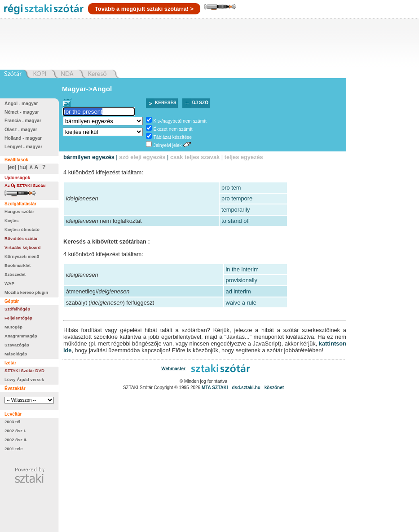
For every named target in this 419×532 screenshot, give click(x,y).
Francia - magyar (23, 121)
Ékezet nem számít (173, 129)
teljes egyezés (244, 157)
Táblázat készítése (173, 137)
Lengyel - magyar (23, 147)
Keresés (166, 103)
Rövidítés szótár (21, 238)
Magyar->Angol (87, 89)
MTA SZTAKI (215, 388)
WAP (9, 283)
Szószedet (15, 274)
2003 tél (12, 422)
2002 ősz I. (15, 431)
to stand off (236, 221)
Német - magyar (22, 112)
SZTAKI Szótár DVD (24, 370)
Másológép (16, 354)
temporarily (236, 210)
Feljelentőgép (18, 318)
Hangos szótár (19, 211)
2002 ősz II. (16, 440)
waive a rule (241, 303)
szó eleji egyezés (142, 157)
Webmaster (173, 369)
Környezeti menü (22, 256)
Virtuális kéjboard (22, 247)
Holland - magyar (23, 138)
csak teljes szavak (195, 157)
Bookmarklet (18, 265)
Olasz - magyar (21, 130)
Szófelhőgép (17, 309)
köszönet (274, 388)
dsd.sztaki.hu (246, 388)
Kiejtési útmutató (22, 229)
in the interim (242, 269)
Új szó (200, 103)
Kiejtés (11, 220)
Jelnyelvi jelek (168, 145)
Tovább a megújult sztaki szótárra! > (144, 9)
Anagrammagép (21, 336)
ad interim (238, 291)
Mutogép (13, 327)
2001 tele (14, 449)
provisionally (242, 280)
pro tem (231, 188)
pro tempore (237, 198)
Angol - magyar (21, 104)
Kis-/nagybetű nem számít (180, 121)
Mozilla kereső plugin (26, 292)
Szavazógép (17, 345)
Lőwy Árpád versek (24, 379)
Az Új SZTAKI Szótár (25, 185)
